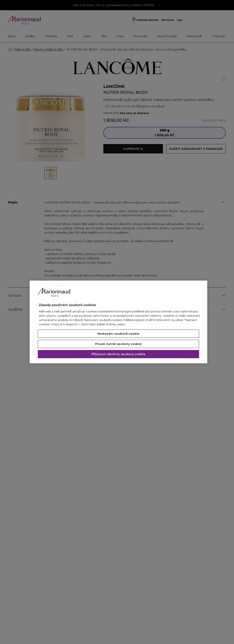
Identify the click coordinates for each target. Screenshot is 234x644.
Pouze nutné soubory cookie (118, 344)
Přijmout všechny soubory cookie (119, 354)
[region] (118, 322)
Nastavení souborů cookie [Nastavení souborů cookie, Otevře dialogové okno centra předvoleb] (118, 334)
